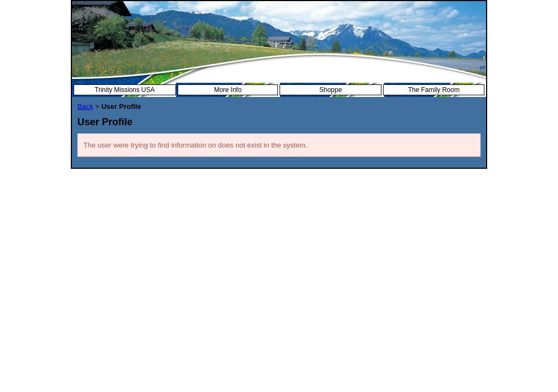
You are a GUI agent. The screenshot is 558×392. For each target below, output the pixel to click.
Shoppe (330, 90)
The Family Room (434, 90)
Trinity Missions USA (125, 90)
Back (85, 106)
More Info (228, 90)
